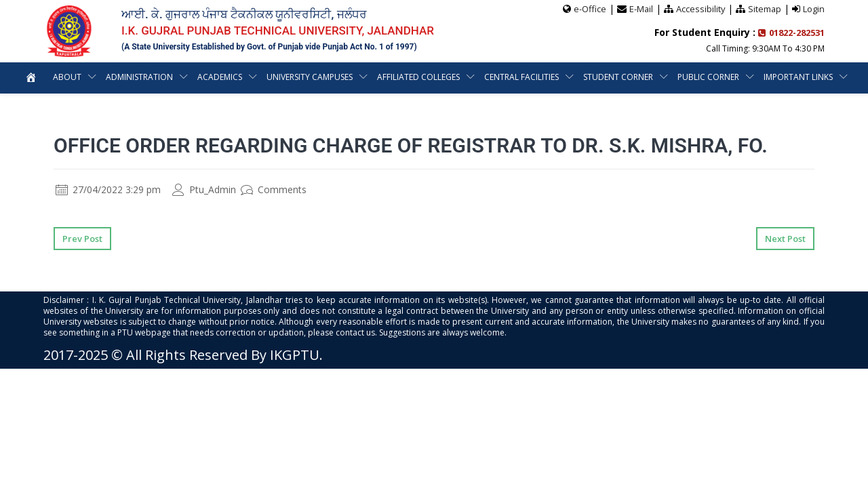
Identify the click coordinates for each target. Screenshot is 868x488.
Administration (139, 77)
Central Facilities (521, 77)
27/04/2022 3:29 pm (108, 189)
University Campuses (310, 77)
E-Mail (639, 9)
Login (814, 9)
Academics (220, 77)
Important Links (798, 77)
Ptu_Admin (204, 189)
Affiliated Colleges (418, 77)
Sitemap (764, 9)
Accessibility (699, 9)
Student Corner (618, 77)
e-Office (588, 9)
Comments (274, 189)
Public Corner (708, 77)
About (67, 77)
